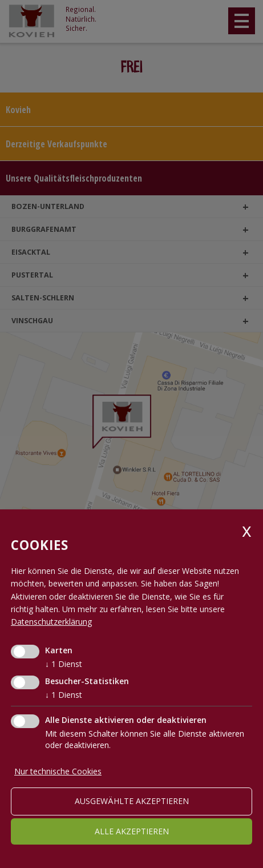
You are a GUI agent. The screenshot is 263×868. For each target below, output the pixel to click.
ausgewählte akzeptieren (132, 801)
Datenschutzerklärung (51, 622)
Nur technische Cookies (58, 771)
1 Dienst (64, 664)
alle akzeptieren (132, 831)
